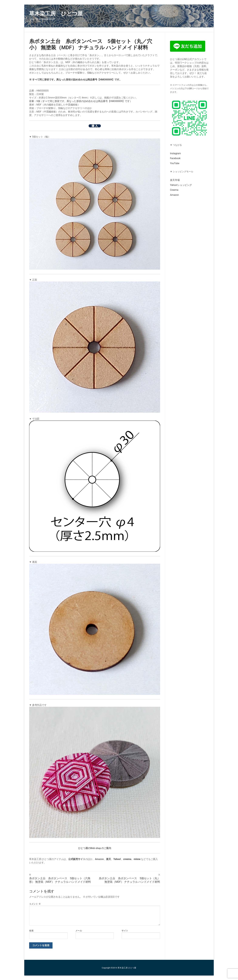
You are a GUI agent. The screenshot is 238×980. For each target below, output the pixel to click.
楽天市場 (175, 180)
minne (137, 859)
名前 (31, 931)
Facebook (175, 158)
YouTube (175, 163)
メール (79, 931)
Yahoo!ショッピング (181, 185)
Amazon (174, 195)
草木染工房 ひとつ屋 (56, 14)
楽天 (109, 859)
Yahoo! (117, 859)
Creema (174, 190)
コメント (35, 904)
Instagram (175, 153)
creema (127, 859)
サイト (125, 931)
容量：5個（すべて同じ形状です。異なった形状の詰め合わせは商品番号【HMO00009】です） (81, 101)
